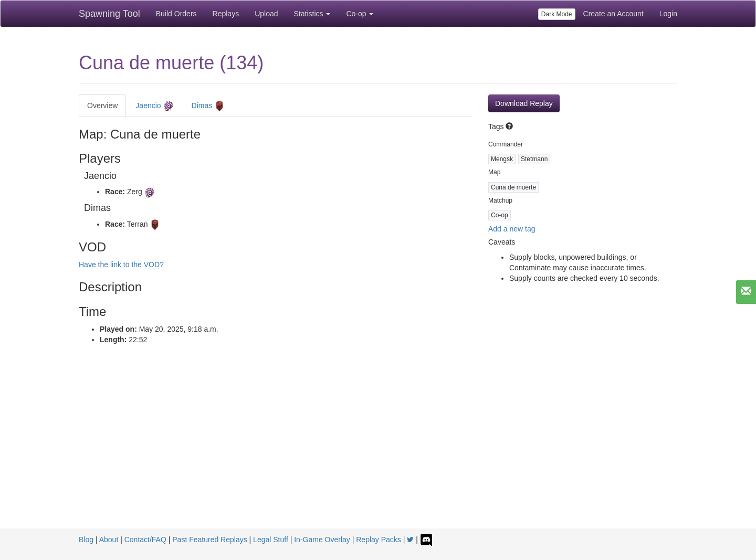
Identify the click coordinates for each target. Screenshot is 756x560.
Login (668, 14)
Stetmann (534, 159)
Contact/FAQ (145, 540)
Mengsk (502, 159)
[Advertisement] (378, 450)
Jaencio (154, 106)
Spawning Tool (109, 14)
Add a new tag (512, 229)
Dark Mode (557, 14)
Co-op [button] (360, 14)
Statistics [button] (312, 14)
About (109, 540)
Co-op (500, 215)
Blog (86, 540)
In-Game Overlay (322, 540)
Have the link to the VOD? (121, 265)
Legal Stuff (271, 540)
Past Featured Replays (209, 540)
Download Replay (524, 103)
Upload (266, 14)
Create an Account (613, 14)
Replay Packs (379, 540)
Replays (226, 14)
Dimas (208, 106)
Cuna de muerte (513, 187)
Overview (102, 105)
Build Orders (176, 14)
